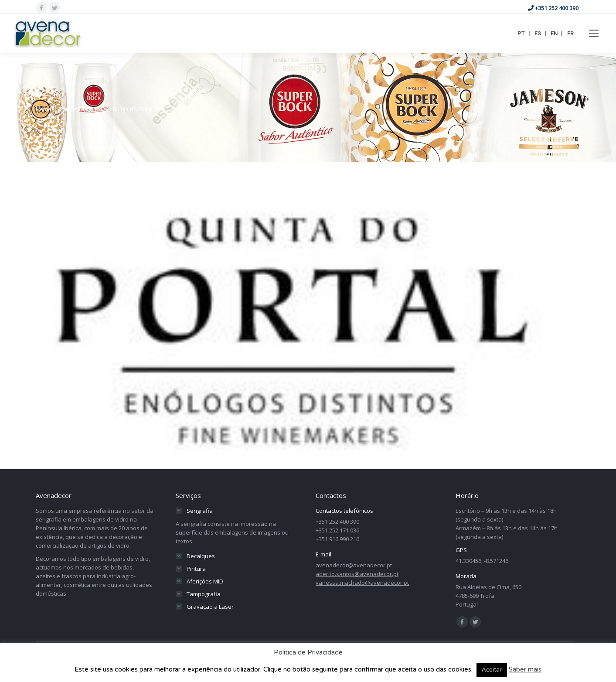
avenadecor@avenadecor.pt (354, 565)
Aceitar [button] (492, 670)
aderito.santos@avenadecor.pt (357, 574)
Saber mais (525, 669)
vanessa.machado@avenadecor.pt (362, 583)
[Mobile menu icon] (594, 33)
